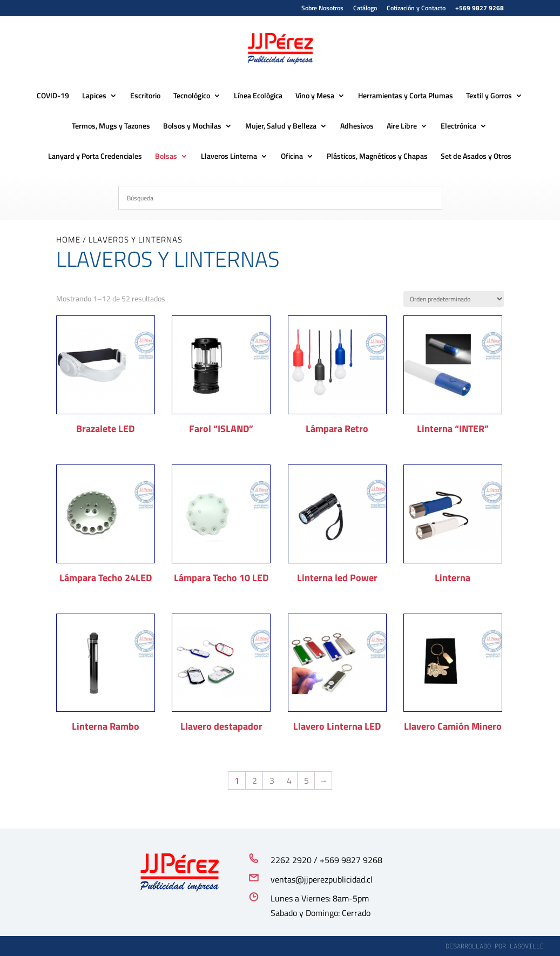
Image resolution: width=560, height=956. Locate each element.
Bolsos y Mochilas (192, 127)
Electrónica (458, 127)
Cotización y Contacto (416, 9)
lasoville (527, 946)
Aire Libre (402, 127)
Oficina (292, 157)
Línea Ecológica (258, 96)
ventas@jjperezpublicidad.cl (322, 879)
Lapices (94, 96)
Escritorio (145, 96)
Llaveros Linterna (229, 157)
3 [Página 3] (272, 780)
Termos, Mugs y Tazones (111, 127)
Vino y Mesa (315, 96)
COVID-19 (53, 96)
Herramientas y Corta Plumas (406, 96)
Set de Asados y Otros (476, 157)
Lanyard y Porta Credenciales (95, 157)
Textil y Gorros (489, 96)
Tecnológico (192, 96)
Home (68, 240)
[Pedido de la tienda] (454, 299)
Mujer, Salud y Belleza (281, 127)
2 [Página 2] (255, 780)
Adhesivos (357, 127)
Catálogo (365, 9)
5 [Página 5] (306, 780)
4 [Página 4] (289, 780)
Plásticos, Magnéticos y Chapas (377, 157)
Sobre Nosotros (322, 9)
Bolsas (166, 157)
